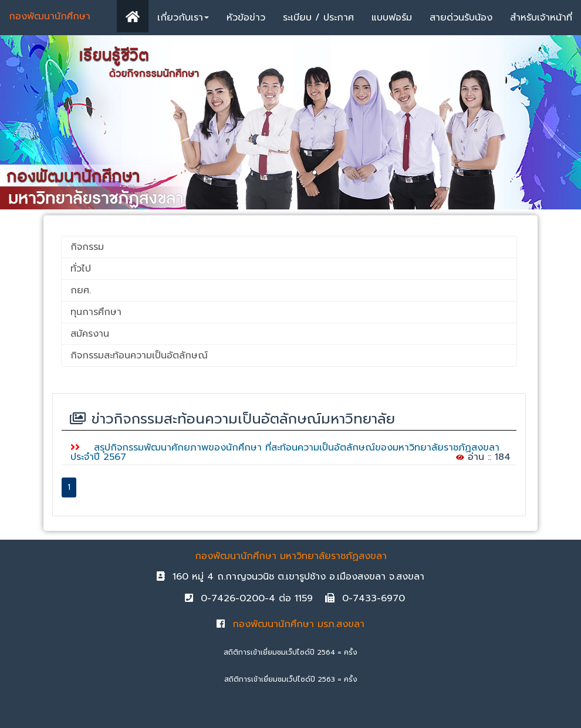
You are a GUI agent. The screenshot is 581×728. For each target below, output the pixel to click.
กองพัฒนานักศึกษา (50, 16)
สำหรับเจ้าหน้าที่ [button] (541, 18)
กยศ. (81, 290)
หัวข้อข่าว (246, 18)
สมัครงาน (90, 334)
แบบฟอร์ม (392, 18)
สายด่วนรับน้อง (461, 18)
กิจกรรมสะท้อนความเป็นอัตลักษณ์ (139, 355)
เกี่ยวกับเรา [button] (183, 18)
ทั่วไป (81, 269)
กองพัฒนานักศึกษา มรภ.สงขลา (290, 624)
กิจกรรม (87, 247)
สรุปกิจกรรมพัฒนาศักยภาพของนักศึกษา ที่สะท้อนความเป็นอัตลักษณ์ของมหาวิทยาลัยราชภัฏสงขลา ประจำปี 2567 (285, 452)
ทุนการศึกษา (96, 312)
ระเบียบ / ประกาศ (318, 18)
